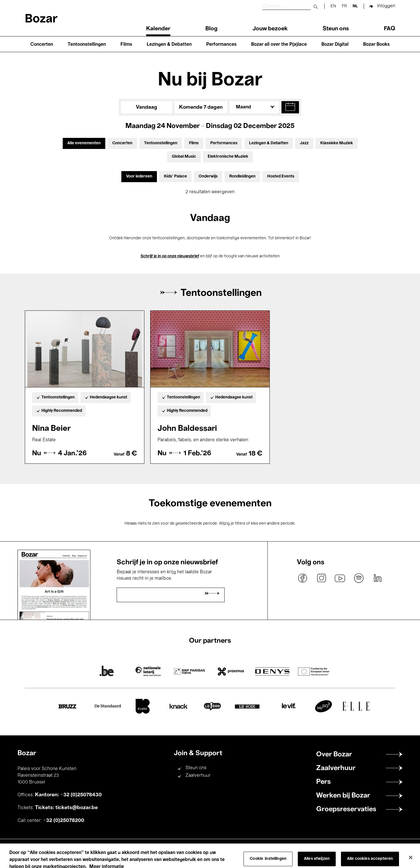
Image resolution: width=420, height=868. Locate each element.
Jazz (304, 143)
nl (355, 6)
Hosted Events (281, 176)
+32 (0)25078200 (64, 820)
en (333, 6)
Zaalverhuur (198, 776)
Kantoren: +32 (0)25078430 (68, 795)
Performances (221, 45)
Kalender (158, 29)
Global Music (184, 157)
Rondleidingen (242, 176)
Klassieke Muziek (337, 143)
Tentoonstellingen (87, 45)
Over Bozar (334, 755)
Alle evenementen (84, 143)
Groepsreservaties (346, 809)
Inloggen (386, 6)
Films (126, 45)
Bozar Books (376, 45)
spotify (359, 578)
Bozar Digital (335, 45)
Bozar (41, 19)
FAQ (390, 29)
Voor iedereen (139, 176)
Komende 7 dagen (201, 107)
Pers (323, 782)
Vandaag (147, 107)
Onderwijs (208, 176)
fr (344, 6)
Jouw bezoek (270, 29)
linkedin (377, 578)
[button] (290, 107)
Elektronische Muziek (228, 157)
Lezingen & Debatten (169, 45)
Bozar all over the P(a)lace (279, 45)
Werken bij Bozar (343, 796)
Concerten (42, 45)
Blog (211, 29)
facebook (303, 578)
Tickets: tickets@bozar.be (66, 808)
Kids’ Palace (175, 176)
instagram (321, 578)
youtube (340, 578)
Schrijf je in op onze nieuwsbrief (170, 256)
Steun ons (336, 29)
